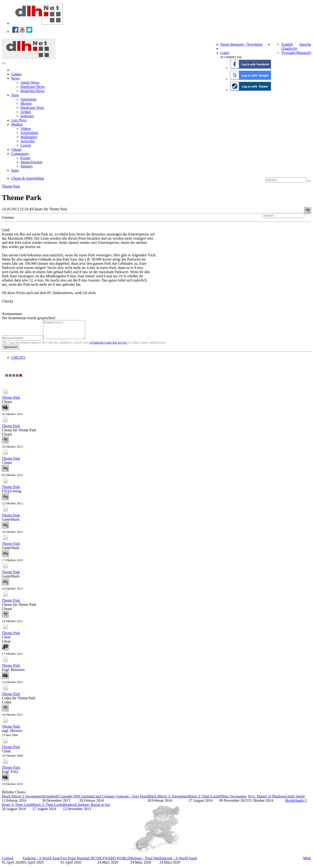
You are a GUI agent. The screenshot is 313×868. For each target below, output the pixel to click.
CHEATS (18, 361)
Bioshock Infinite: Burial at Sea (86, 808)
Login (225, 53)
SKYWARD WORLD (114, 862)
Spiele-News (30, 82)
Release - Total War (145, 862)
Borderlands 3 (296, 804)
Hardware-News (33, 87)
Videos (26, 129)
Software (27, 116)
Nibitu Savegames (233, 800)
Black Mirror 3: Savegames (168, 800)
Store (15, 170)
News (15, 78)
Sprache (305, 44)
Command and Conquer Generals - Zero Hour (113, 800)
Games (16, 74)
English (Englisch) (289, 46)
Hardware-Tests (32, 108)
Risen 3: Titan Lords (204, 800)
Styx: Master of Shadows (267, 800)
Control (8, 862)
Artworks (27, 141)
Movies (26, 103)
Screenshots (29, 133)
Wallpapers (29, 137)
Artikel (26, 112)
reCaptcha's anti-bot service (108, 346)
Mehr (307, 862)
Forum (25, 158)
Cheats (16, 149)
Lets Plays (19, 120)
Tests (15, 95)
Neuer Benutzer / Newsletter (242, 44)
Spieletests (28, 99)
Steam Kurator (31, 162)
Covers (26, 145)
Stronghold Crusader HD (61, 800)
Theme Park (11, 186)
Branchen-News (32, 91)
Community (20, 154)
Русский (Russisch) (296, 53)
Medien (17, 124)
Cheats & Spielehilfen (28, 178)
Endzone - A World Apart (42, 862)
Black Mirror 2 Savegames (22, 800)
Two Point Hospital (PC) (79, 862)
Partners (27, 166)
